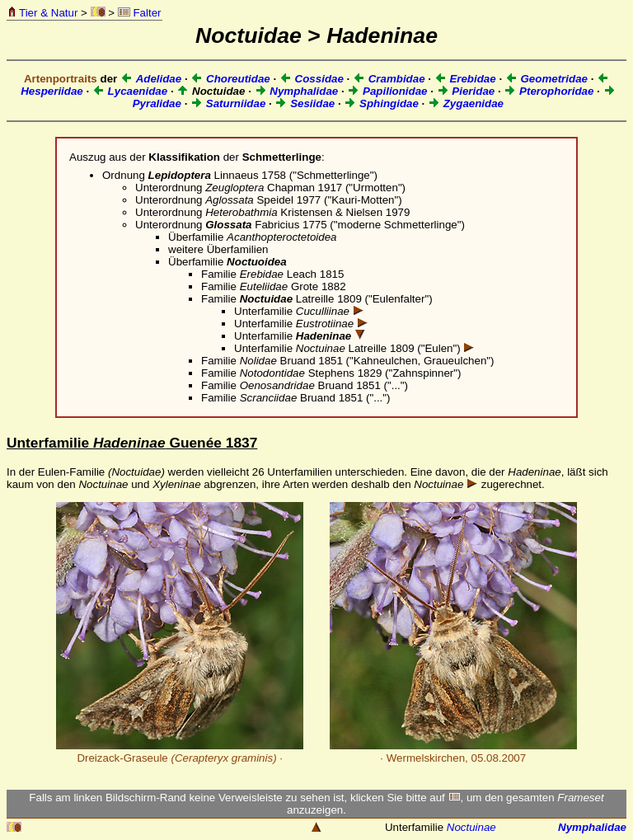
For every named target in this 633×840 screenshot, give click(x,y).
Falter (140, 13)
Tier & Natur (42, 13)
